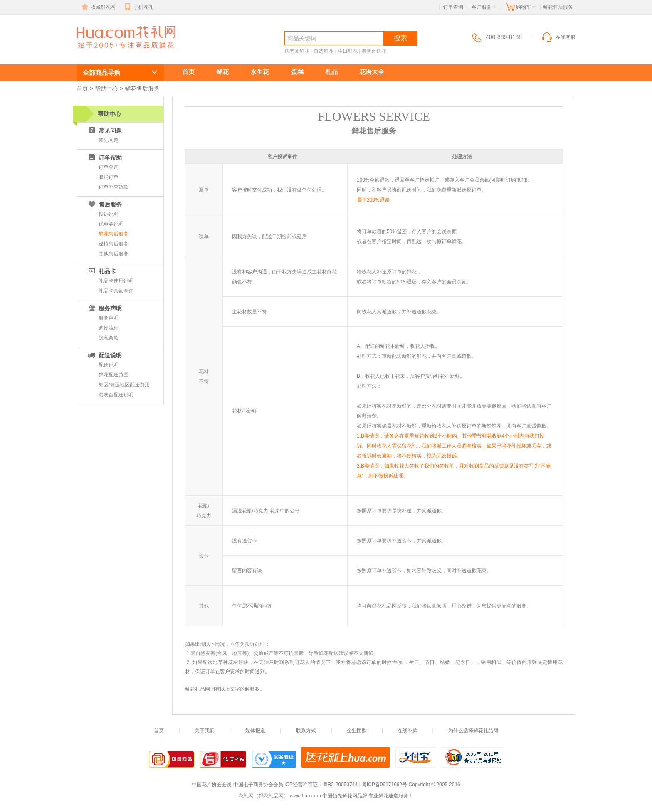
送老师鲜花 (297, 51)
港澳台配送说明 (116, 395)
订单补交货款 (114, 187)
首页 (188, 72)
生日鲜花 (348, 51)
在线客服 (558, 37)
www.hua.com (305, 796)
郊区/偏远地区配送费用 (124, 385)
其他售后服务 (114, 254)
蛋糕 (297, 72)
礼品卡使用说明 (116, 281)
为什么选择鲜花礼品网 (473, 731)
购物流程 (109, 328)
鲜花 (222, 72)
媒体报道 (255, 731)
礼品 (331, 72)
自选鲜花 (324, 51)
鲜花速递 (106, 53)
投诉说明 (109, 214)
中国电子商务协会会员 (258, 785)
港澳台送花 (374, 51)
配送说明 (104, 355)
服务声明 (109, 318)
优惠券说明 (111, 224)
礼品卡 (101, 271)
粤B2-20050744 (340, 785)
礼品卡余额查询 (116, 291)
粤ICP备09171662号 (384, 785)
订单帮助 (104, 157)
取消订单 (109, 177)
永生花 (260, 72)
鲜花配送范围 (114, 375)
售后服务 (104, 204)
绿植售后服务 (114, 244)
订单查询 (453, 7)
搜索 (400, 38)
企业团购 (357, 731)
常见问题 (104, 130)
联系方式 (306, 731)
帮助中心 (106, 89)
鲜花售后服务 (114, 234)
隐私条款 (109, 338)
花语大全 (372, 72)
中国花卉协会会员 (212, 785)
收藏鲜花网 (98, 7)
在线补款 (407, 731)
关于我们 (205, 731)
